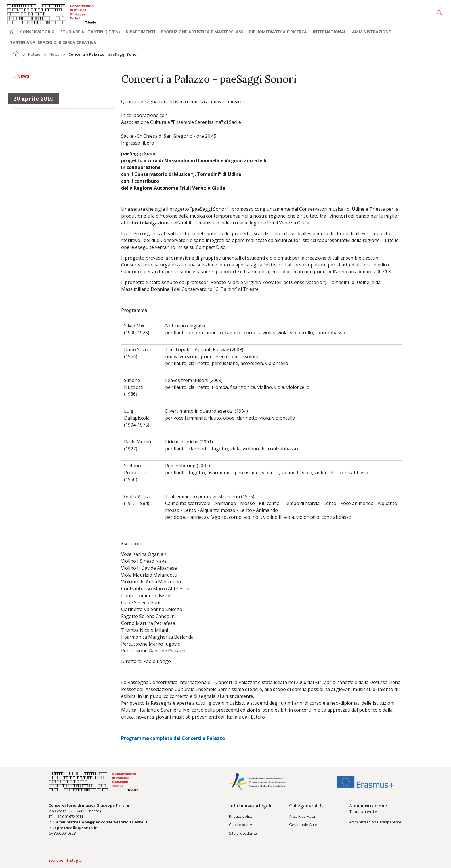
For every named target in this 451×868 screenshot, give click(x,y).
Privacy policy (241, 816)
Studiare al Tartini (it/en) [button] (90, 32)
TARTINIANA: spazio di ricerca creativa (53, 42)
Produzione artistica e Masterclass (202, 32)
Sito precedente (243, 833)
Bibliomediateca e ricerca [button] (278, 32)
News (54, 54)
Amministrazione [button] (371, 32)
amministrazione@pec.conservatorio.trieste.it (102, 822)
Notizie (34, 54)
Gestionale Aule (303, 825)
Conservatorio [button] (37, 32)
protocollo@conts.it (77, 828)
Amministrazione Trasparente (375, 822)
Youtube (56, 860)
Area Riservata (302, 816)
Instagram (76, 860)
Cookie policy (240, 825)
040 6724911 (73, 817)
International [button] (329, 32)
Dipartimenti (140, 32)
